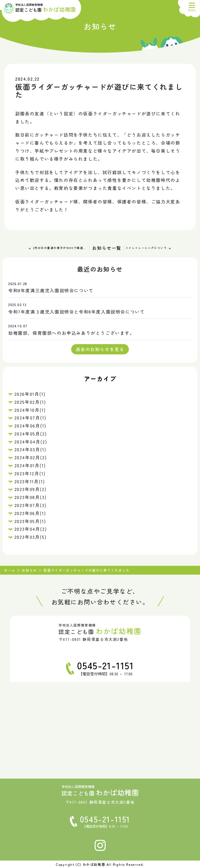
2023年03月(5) (30, 537)
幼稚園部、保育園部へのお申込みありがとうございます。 (71, 333)
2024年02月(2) (31, 457)
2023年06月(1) (30, 513)
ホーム (10, 570)
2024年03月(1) (30, 449)
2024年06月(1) (30, 426)
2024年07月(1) (30, 418)
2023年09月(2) (30, 489)
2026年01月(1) (30, 394)
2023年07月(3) (30, 505)
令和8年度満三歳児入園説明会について (51, 290)
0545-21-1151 (105, 665)
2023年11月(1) (30, 481)
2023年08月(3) (30, 497)
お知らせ (29, 570)
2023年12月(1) (30, 473)
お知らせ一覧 (107, 248)
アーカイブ (100, 378)
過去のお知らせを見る (100, 349)
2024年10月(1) (30, 410)
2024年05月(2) (31, 434)
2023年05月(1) (30, 521)
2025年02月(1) (30, 402)
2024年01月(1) (30, 465)
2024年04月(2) (31, 442)
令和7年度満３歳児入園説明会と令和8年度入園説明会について (76, 312)
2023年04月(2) (31, 529)
